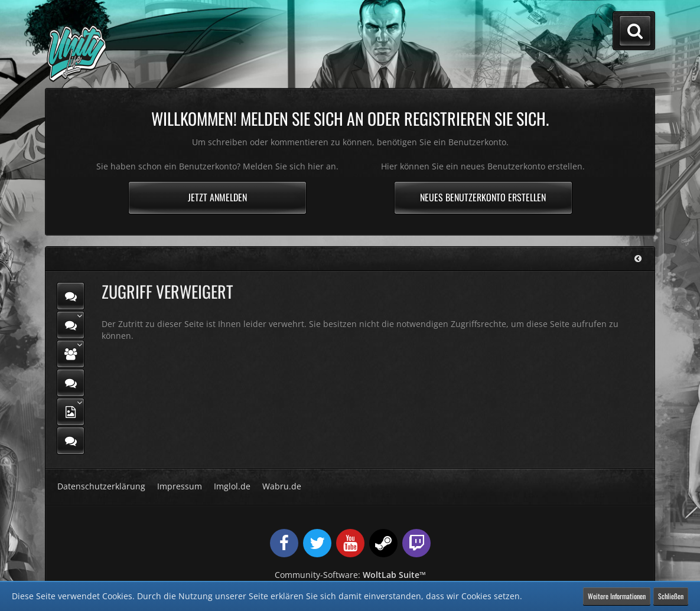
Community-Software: (350, 575)
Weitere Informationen (617, 596)
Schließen (671, 596)
